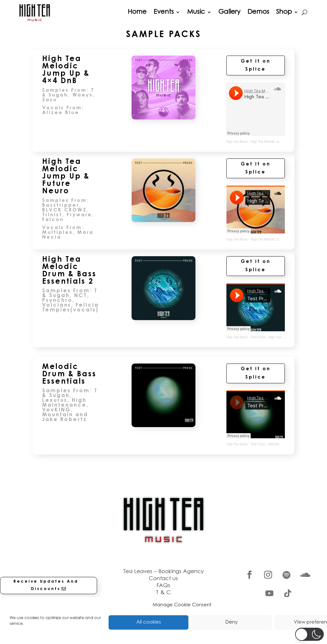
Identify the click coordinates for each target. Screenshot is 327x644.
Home (137, 12)
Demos (258, 12)
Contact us (163, 579)
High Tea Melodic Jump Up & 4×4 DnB (278, 142)
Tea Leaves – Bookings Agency (163, 572)
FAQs (163, 586)
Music (196, 12)
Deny (232, 622)
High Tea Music (237, 142)
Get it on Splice (256, 66)
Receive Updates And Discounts (46, 585)
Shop (284, 12)
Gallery (229, 12)
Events (164, 12)
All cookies (149, 622)
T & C (163, 593)
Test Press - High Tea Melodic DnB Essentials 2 (284, 337)
